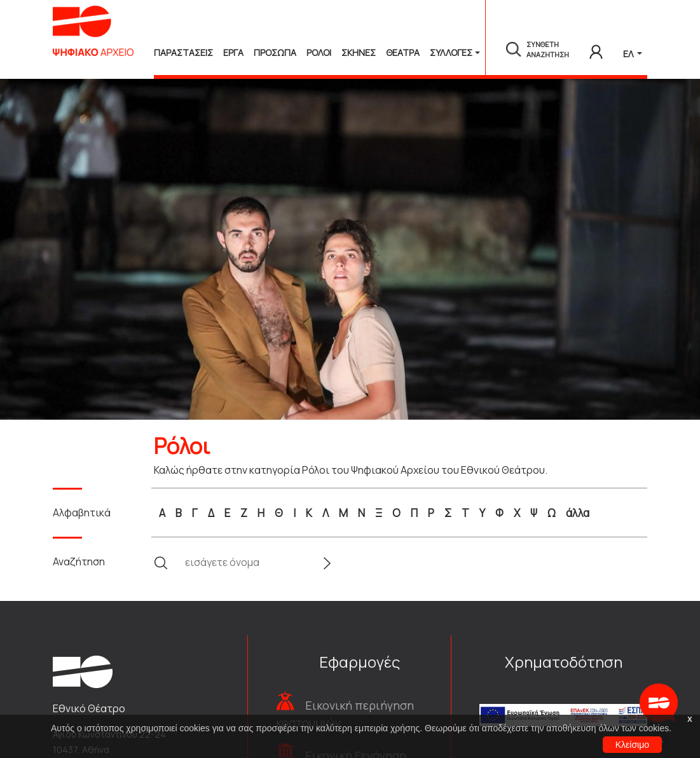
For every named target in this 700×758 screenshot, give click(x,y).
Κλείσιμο (632, 745)
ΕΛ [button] (629, 54)
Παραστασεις (183, 52)
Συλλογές (451, 52)
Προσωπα (275, 52)
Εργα (233, 52)
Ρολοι (319, 52)
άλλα (578, 513)
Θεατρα (403, 52)
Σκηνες (359, 52)
